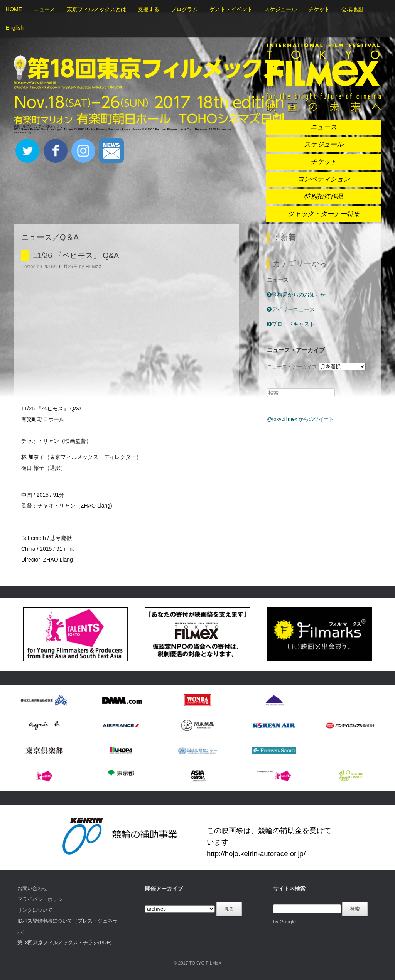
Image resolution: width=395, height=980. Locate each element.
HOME (14, 9)
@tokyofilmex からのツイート (300, 419)
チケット (319, 9)
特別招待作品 (324, 197)
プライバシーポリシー (42, 899)
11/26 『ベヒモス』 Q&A (76, 255)
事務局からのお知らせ (296, 295)
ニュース (44, 9)
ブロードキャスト (291, 324)
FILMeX (93, 267)
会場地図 (352, 9)
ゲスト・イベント (231, 9)
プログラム (184, 9)
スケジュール (280, 9)
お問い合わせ (32, 888)
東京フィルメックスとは (96, 9)
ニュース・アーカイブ (292, 367)
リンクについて (35, 910)
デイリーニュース (291, 309)
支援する (149, 9)
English (15, 28)
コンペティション (324, 179)
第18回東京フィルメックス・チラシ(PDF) (64, 942)
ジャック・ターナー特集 (324, 214)
